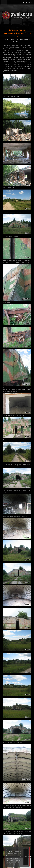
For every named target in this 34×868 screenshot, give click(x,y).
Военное (6, 39)
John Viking (24, 39)
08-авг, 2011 (15, 39)
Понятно (26, 857)
